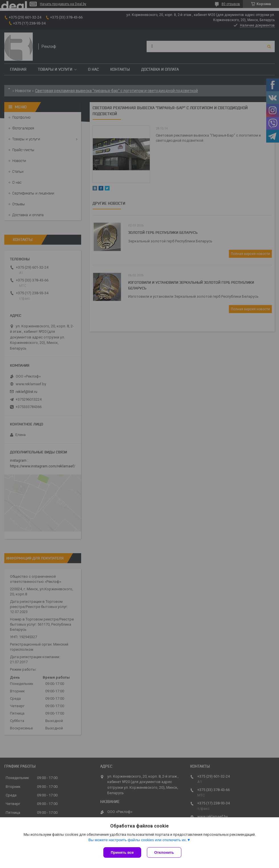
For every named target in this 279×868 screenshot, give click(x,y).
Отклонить (164, 852)
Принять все (122, 852)
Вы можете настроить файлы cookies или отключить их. (138, 840)
